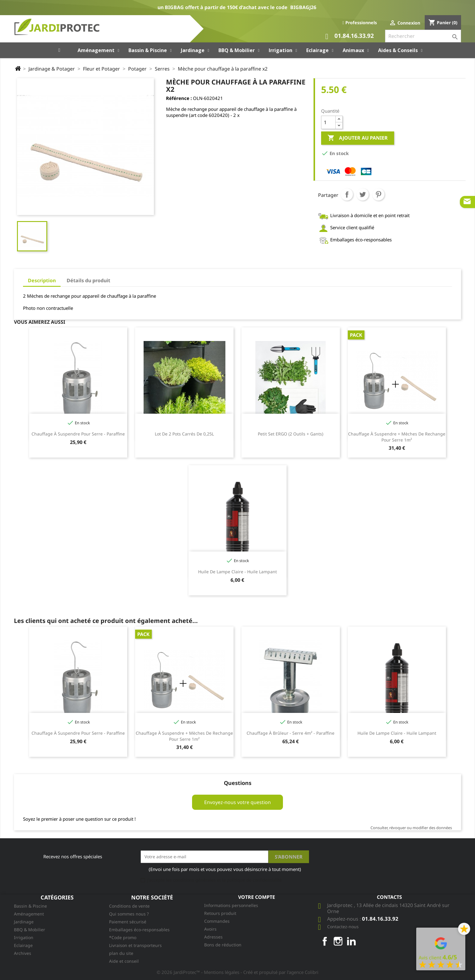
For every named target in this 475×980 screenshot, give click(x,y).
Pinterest (378, 194)
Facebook (325, 941)
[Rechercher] (423, 36)
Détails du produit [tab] (88, 280)
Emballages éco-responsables (139, 930)
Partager (347, 194)
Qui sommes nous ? (129, 914)
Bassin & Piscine (30, 906)
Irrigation (24, 937)
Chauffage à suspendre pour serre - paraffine (78, 434)
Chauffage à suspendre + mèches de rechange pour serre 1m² (397, 437)
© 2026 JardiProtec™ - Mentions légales (199, 972)
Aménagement (29, 914)
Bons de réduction (223, 945)
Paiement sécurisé (128, 922)
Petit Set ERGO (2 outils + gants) (291, 434)
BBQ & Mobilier (30, 930)
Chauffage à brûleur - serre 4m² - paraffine (291, 733)
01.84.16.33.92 (350, 36)
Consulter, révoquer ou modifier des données (411, 828)
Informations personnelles (231, 905)
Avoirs (210, 929)
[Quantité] (328, 122)
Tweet (363, 194)
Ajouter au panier (358, 138)
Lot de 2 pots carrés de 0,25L (184, 434)
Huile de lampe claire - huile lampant (237, 572)
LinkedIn (351, 941)
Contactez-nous (343, 927)
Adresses (213, 937)
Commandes (217, 921)
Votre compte (257, 897)
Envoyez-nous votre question (237, 802)
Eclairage (23, 945)
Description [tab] (42, 280)
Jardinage (24, 922)
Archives (23, 953)
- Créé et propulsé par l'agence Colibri (279, 972)
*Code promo (123, 937)
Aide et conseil (124, 961)
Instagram (338, 941)
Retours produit (220, 913)
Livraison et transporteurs (135, 945)
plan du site (121, 953)
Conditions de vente (129, 906)
